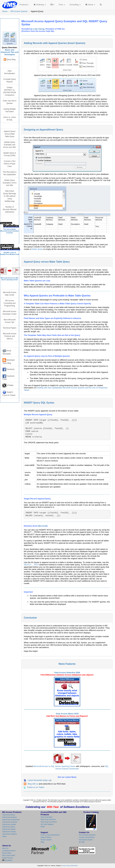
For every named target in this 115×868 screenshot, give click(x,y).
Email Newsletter (7, 352)
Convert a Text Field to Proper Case (10, 164)
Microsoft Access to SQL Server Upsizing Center (54, 766)
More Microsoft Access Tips (10, 321)
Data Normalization (10, 72)
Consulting (75, 5)
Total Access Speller (9, 829)
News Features (67, 664)
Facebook (9, 369)
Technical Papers (10, 328)
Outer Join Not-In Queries (10, 102)
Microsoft (42, 526)
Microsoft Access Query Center (10, 24)
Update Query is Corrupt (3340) (10, 154)
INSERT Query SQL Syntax (39, 403)
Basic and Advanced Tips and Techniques (10, 52)
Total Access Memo (9, 827)
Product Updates (46, 840)
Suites (4, 836)
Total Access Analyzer (10, 817)
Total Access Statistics (10, 834)
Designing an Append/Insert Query (43, 130)
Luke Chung (39, 29)
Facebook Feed (9, 377)
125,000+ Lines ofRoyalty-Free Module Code (10, 253)
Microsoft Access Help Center (10, 294)
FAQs (42, 842)
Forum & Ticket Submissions (50, 835)
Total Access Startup (9, 832)
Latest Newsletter (35, 780)
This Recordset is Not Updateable (10, 173)
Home (5, 11)
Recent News (7, 853)
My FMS (82, 842)
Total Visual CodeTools (48, 819)
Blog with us (33, 784)
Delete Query (37, 249)
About (90, 5)
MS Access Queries (19, 11)
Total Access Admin (9, 815)
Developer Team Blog (9, 361)
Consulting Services (9, 851)
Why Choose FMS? (9, 855)
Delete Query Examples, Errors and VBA (10, 183)
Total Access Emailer (9, 824)
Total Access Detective (10, 822)
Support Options (46, 837)
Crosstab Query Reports (10, 80)
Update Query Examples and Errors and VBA (10, 145)
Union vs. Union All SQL (10, 119)
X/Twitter (8, 385)
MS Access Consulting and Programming (10, 303)
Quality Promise (8, 858)
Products (24, 5)
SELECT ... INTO (31, 565)
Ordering (39, 5)
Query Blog (10, 60)
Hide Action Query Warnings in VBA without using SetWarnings (10, 196)
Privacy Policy (66, 866)
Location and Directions (87, 837)
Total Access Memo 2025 (67, 714)
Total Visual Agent (46, 817)
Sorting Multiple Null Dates (10, 110)
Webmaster (74, 866)
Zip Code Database (47, 824)
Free (62, 5)
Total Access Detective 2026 (67, 673)
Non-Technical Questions (87, 835)
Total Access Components (11, 820)
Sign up (47, 780)
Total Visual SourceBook (49, 822)
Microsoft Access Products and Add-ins (10, 336)
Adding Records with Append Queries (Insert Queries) (55, 43)
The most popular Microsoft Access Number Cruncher (10, 231)
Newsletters (8, 860)
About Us (5, 848)
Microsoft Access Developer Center (10, 313)
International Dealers (86, 840)
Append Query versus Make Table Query (47, 262)
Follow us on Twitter (36, 787)
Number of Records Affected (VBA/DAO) (10, 209)
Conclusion (30, 618)
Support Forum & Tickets (9, 393)
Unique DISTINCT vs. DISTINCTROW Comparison (10, 91)
